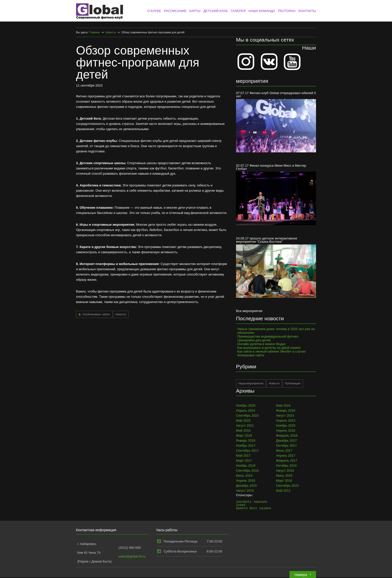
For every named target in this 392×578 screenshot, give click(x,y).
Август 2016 (285, 471)
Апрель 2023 (286, 420)
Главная (94, 32)
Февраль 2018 (287, 436)
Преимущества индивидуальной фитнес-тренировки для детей (268, 338)
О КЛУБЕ (154, 11)
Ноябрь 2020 (286, 425)
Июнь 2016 (284, 476)
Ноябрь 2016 (246, 466)
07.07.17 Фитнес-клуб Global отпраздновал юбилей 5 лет (276, 122)
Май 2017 (243, 456)
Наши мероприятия (251, 383)
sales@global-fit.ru (132, 556)
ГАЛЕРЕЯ (238, 11)
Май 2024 (283, 405)
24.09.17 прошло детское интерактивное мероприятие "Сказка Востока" (276, 267)
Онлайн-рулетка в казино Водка (261, 344)
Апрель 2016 (246, 481)
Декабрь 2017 (286, 441)
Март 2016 (284, 481)
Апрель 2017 (286, 456)
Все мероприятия (249, 311)
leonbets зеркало (252, 502)
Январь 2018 (246, 441)
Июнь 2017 (284, 451)
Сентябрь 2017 (247, 451)
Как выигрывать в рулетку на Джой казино (269, 348)
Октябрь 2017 (286, 446)
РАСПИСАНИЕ (175, 11)
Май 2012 (283, 491)
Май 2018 (243, 430)
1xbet (241, 505)
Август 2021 (245, 425)
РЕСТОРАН (287, 11)
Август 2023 (285, 415)
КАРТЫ (195, 11)
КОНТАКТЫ (307, 11)
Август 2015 (245, 491)
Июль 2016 (244, 476)
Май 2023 (243, 420)
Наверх (301, 575)
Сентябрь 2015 (287, 486)
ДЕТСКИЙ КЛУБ (215, 11)
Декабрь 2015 (246, 486)
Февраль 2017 (287, 461)
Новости (111, 32)
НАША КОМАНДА (262, 11)
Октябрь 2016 (286, 466)
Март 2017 (244, 461)
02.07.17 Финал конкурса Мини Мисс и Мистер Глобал (276, 194)
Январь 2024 (286, 410)
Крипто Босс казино (253, 508)
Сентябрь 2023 (247, 415)
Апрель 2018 (286, 430)
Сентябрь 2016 (247, 471)
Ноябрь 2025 (246, 405)
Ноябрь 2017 (246, 446)
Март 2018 (244, 436)
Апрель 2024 (246, 410)
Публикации (293, 383)
